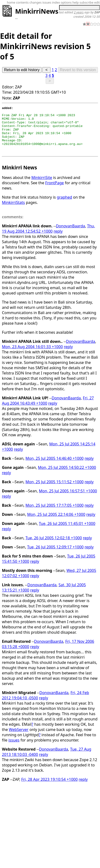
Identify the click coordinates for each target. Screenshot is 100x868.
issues (14, 749)
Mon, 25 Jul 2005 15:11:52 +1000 (55, 491)
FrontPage (54, 192)
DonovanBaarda (71, 235)
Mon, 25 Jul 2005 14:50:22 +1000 (67, 477)
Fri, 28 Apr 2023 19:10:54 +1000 (49, 789)
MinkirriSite (42, 187)
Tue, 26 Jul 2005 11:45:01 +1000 (67, 533)
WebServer (19, 739)
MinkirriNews (37, 11)
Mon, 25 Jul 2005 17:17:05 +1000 (55, 515)
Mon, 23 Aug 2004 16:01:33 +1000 (32, 356)
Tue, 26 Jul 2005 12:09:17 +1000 (55, 556)
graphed (64, 207)
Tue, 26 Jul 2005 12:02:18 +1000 (54, 547)
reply (58, 241)
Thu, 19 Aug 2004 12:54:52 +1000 (48, 238)
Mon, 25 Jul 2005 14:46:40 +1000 (55, 468)
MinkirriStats (13, 212)
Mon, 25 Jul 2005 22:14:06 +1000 (56, 524)
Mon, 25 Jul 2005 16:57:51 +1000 (68, 500)
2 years (79, 12)
